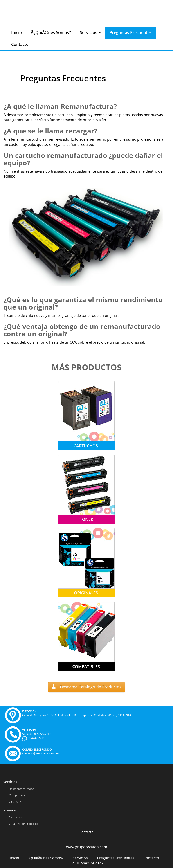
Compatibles (17, 795)
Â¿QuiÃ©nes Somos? (51, 32)
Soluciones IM (82, 863)
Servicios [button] (90, 32)
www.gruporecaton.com (87, 847)
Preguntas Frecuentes (131, 32)
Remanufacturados (22, 789)
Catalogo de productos (24, 824)
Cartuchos (16, 817)
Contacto (20, 44)
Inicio (17, 32)
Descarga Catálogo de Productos (87, 687)
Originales (16, 802)
